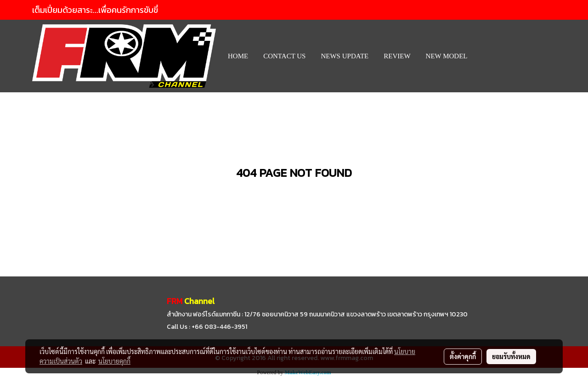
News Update (345, 56)
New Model (447, 56)
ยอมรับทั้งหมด (511, 356)
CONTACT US (284, 56)
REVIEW (397, 56)
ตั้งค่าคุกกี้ (463, 356)
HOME (238, 56)
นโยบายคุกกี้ (114, 361)
